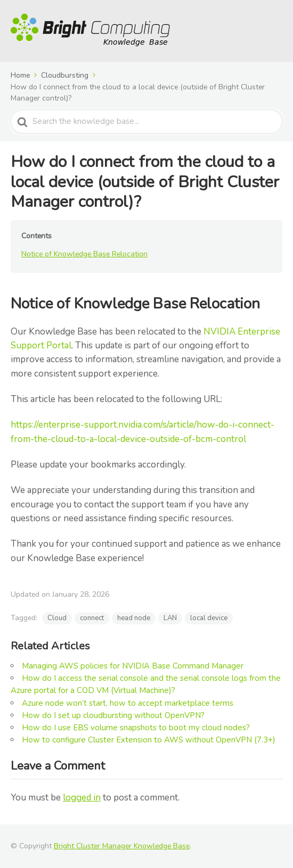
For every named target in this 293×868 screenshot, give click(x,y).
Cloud (57, 618)
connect (92, 618)
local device (209, 618)
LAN (170, 618)
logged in (82, 798)
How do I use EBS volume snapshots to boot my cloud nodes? (136, 728)
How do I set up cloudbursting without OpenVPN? (113, 715)
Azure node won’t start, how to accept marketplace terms (128, 703)
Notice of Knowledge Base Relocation (84, 254)
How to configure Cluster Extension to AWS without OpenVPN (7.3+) (149, 740)
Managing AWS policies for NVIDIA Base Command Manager (133, 666)
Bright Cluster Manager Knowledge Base (122, 846)
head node (134, 618)
